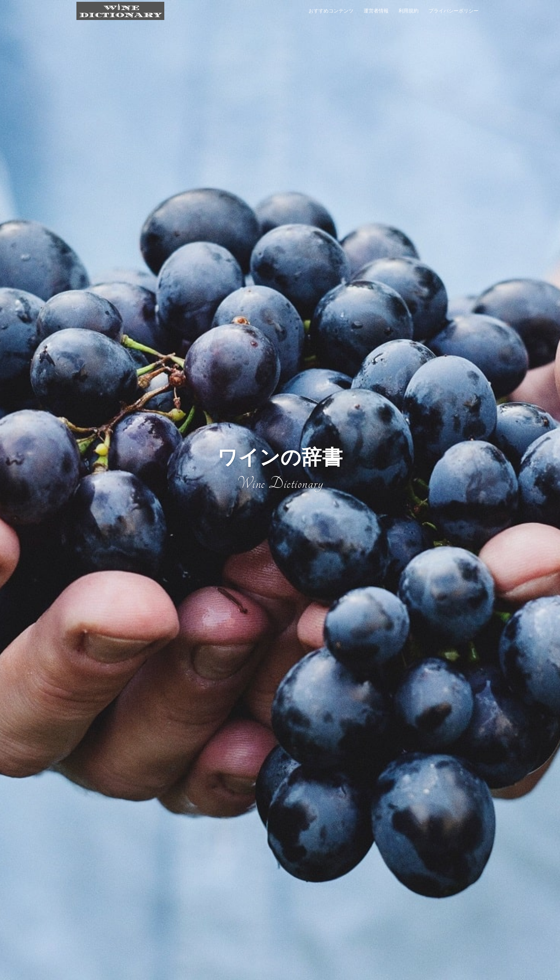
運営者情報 (376, 11)
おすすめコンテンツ (331, 11)
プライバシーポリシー (454, 11)
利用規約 (409, 11)
